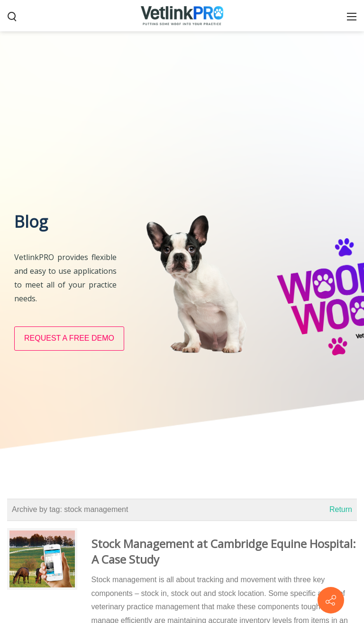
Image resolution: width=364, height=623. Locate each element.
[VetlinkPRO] (182, 15)
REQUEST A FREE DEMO (69, 338)
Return (341, 509)
